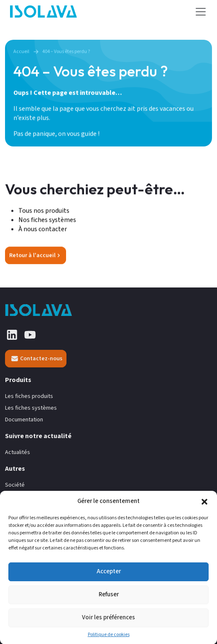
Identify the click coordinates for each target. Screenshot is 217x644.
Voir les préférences (108, 622)
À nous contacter (43, 229)
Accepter (109, 576)
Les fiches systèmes (31, 408)
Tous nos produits (45, 211)
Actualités (18, 453)
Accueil (21, 52)
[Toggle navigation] (201, 12)
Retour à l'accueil (34, 256)
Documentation (24, 420)
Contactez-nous (37, 359)
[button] (204, 506)
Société (15, 485)
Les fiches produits (29, 396)
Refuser (109, 599)
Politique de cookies (109, 639)
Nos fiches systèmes (47, 220)
